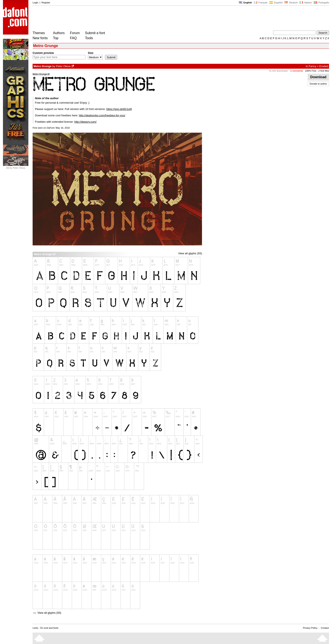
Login (35, 3)
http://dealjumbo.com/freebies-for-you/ (102, 115)
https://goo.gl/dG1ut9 (119, 109)
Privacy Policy (310, 628)
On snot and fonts (49, 628)
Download (318, 77)
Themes (39, 33)
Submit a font (95, 33)
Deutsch (291, 3)
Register (46, 3)
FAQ (73, 38)
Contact (325, 628)
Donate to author (318, 84)
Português (321, 3)
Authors (59, 33)
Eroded (324, 66)
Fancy (312, 66)
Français (261, 3)
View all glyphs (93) (190, 253)
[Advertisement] (110, 19)
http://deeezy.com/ (85, 122)
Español (276, 3)
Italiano (306, 3)
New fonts (40, 38)
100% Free (311, 71)
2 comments (297, 71)
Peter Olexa (63, 66)
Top (56, 38)
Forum (75, 33)
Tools (89, 38)
